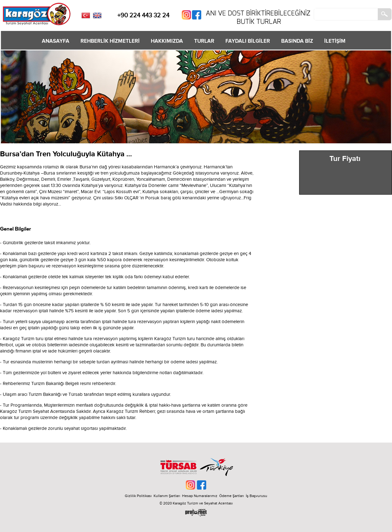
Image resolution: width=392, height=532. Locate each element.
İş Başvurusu (257, 496)
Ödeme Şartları (232, 496)
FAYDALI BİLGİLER (248, 41)
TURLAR (204, 41)
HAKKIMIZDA (167, 41)
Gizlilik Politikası (138, 496)
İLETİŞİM (335, 41)
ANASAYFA (56, 41)
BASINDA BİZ (297, 41)
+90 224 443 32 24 (143, 15)
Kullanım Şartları (168, 496)
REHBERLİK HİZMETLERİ (110, 41)
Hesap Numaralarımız (200, 496)
